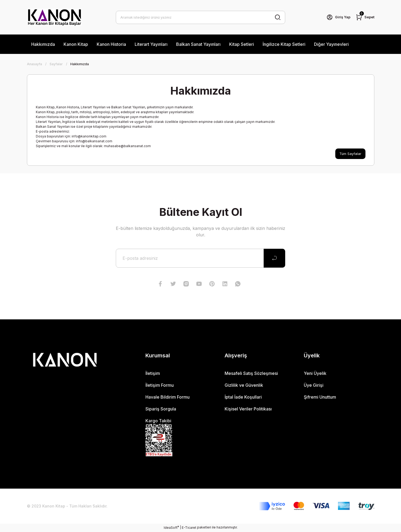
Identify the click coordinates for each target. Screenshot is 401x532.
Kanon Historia (111, 44)
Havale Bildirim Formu (168, 398)
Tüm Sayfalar (350, 154)
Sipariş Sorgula (161, 409)
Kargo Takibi (158, 421)
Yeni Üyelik (315, 374)
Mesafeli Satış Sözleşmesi (251, 374)
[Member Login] (336, 17)
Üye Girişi (314, 386)
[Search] (200, 17)
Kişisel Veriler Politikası (248, 409)
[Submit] (274, 259)
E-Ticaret (189, 528)
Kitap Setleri (242, 44)
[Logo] (54, 17)
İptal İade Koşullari (243, 398)
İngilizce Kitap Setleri (284, 44)
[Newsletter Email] (200, 259)
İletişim (153, 374)
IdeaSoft (171, 528)
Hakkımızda (43, 44)
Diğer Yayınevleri (331, 44)
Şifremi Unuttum (320, 398)
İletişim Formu (160, 386)
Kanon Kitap (76, 44)
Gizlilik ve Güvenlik (244, 386)
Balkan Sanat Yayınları (198, 44)
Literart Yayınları (151, 44)
